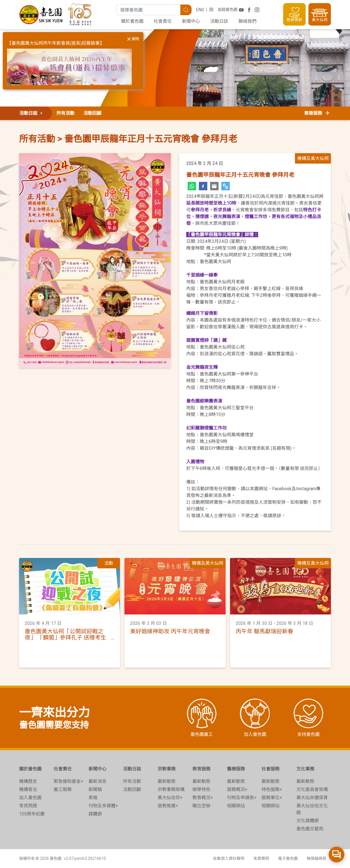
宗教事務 (167, 769)
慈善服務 (317, 113)
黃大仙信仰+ (170, 798)
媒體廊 (95, 814)
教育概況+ (203, 798)
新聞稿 (95, 789)
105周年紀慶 (32, 814)
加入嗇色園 (30, 798)
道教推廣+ (168, 806)
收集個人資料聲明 (229, 858)
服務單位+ (272, 798)
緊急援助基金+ (69, 781)
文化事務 (305, 769)
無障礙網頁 (317, 858)
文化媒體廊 (308, 821)
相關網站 (236, 806)
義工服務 (63, 789)
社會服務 (271, 769)
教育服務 (201, 769)
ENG (200, 10)
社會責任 (163, 21)
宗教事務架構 (171, 789)
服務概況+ (237, 789)
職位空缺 (201, 806)
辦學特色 (201, 789)
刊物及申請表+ (242, 798)
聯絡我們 (247, 21)
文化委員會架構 (312, 789)
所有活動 (65, 113)
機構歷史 (28, 781)
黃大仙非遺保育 (312, 798)
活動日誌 (219, 21)
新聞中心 (191, 21)
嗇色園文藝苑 (310, 829)
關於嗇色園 (132, 21)
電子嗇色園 (288, 858)
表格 (93, 798)
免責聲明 (261, 858)
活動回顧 (92, 113)
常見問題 (28, 806)
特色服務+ (272, 789)
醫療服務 (236, 769)
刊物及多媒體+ (103, 806)
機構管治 (28, 789)
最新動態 (167, 781)
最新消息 (97, 781)
